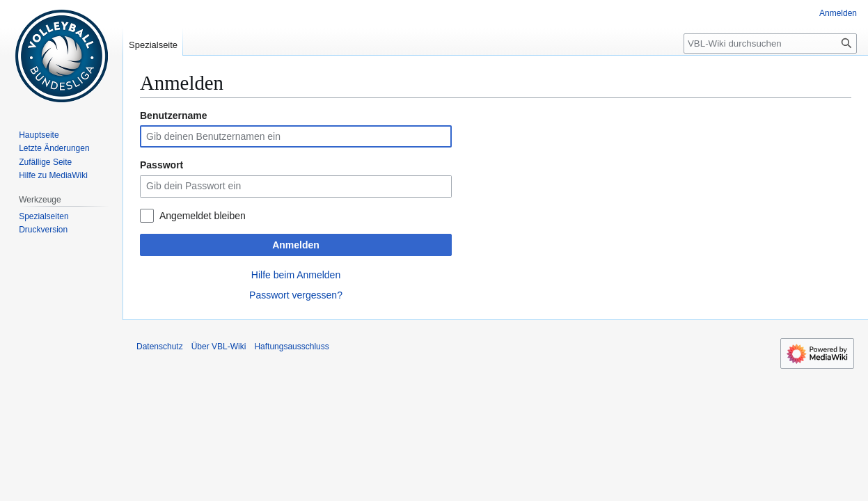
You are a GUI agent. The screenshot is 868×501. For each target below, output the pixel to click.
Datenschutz (160, 347)
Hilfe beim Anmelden (296, 275)
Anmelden (296, 245)
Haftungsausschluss (291, 347)
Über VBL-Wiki (219, 347)
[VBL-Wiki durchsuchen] (770, 43)
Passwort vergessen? (296, 295)
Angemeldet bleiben (203, 216)
